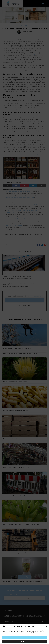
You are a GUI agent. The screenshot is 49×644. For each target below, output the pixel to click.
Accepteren (24, 638)
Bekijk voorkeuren (24, 642)
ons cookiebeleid (40, 633)
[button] (46, 626)
